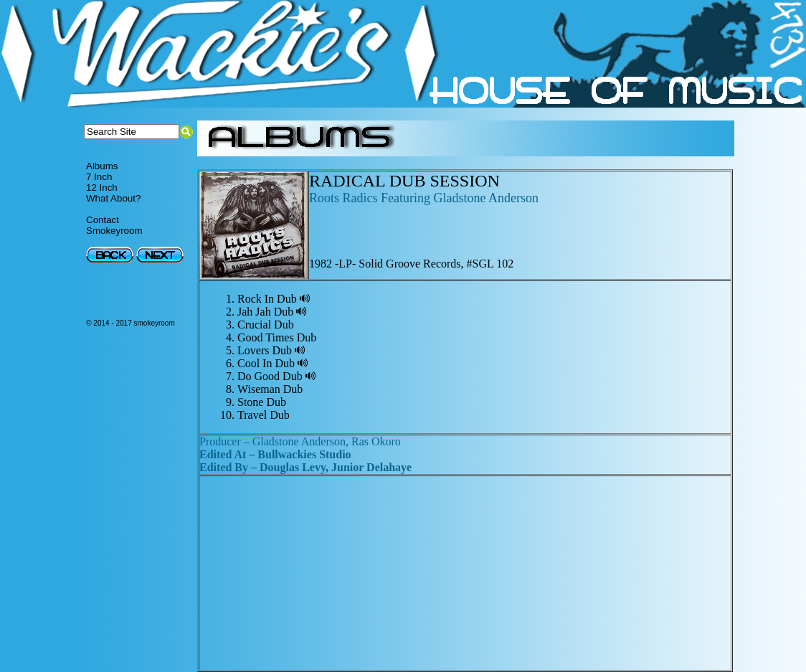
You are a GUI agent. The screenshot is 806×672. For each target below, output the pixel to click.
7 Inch (99, 177)
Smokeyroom (114, 231)
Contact (103, 220)
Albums (102, 166)
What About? (113, 198)
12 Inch (102, 188)
